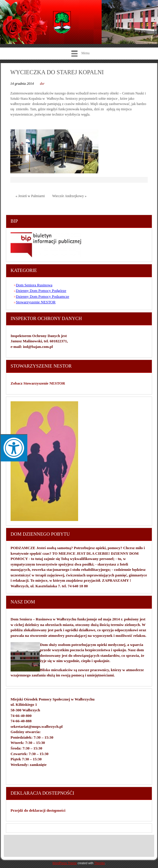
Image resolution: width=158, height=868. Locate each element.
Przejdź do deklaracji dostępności (38, 810)
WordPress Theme (64, 863)
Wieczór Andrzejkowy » (69, 196)
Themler (100, 863)
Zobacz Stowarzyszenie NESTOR (38, 383)
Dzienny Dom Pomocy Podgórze (41, 291)
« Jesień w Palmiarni (30, 196)
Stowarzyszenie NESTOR (36, 302)
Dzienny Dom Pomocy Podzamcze (43, 296)
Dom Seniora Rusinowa (34, 285)
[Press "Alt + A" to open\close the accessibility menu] (14, 448)
